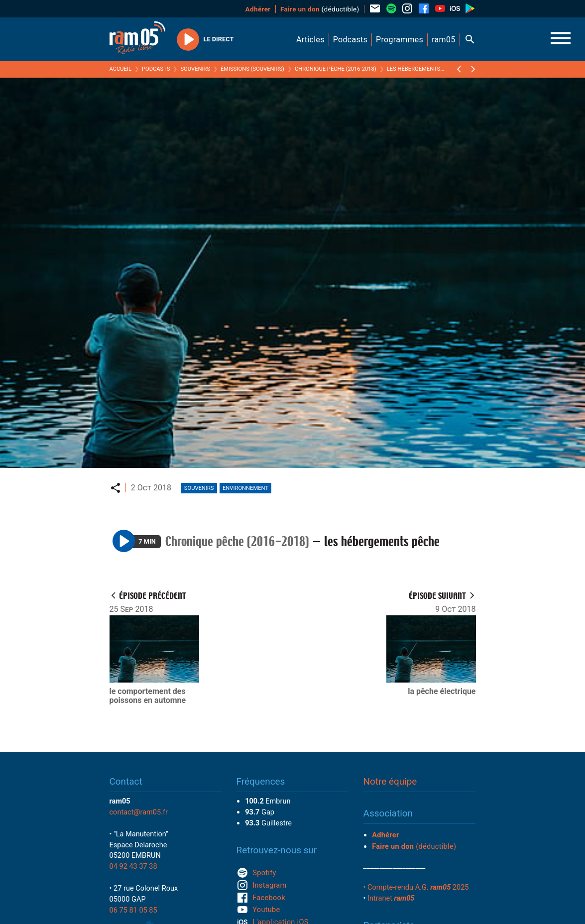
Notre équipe (390, 781)
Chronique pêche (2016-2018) (336, 69)
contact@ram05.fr (139, 812)
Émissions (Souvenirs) (252, 69)
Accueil (120, 69)
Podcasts (156, 69)
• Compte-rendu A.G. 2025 (416, 887)
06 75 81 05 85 (133, 910)
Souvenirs (195, 69)
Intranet (391, 898)
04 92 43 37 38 (133, 866)
